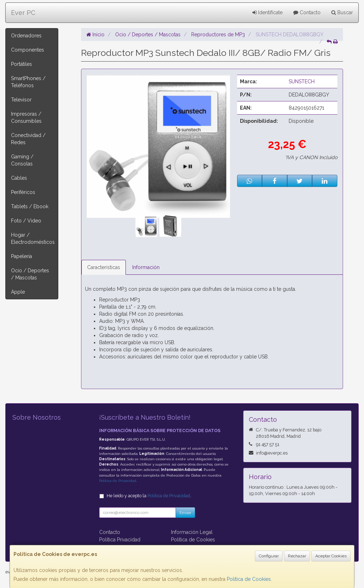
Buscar (342, 12)
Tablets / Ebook (30, 206)
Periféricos (23, 192)
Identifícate (267, 12)
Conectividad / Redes (28, 139)
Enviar (185, 513)
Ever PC (23, 13)
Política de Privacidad (118, 481)
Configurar (269, 556)
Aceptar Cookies (331, 556)
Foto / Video (26, 221)
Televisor (21, 100)
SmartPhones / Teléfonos (28, 82)
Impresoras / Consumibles (26, 117)
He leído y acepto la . (149, 496)
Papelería (22, 256)
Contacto (307, 12)
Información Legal (192, 532)
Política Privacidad (120, 540)
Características (104, 267)
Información (146, 267)
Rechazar (297, 556)
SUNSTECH (302, 82)
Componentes (28, 50)
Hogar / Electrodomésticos (33, 238)
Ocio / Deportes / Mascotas (30, 274)
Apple (18, 292)
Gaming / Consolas (22, 160)
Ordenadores (26, 36)
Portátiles (22, 64)
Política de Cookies (249, 579)
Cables (19, 178)
